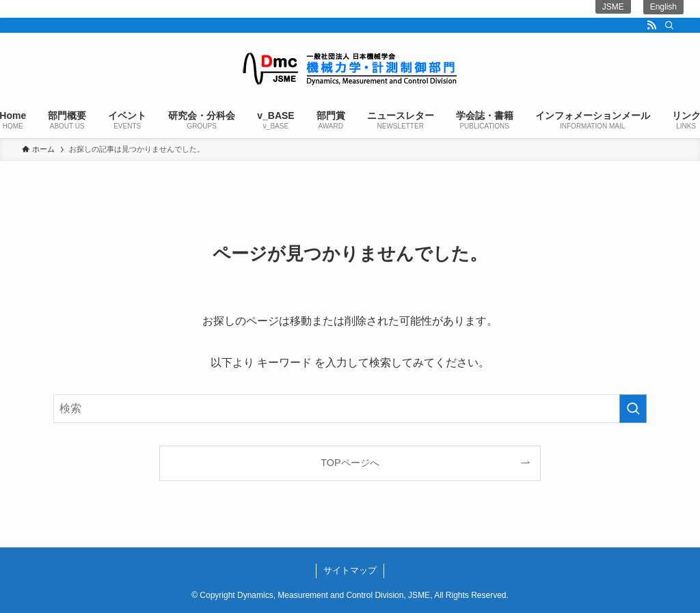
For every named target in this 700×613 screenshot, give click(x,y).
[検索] (669, 25)
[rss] (651, 25)
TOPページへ (350, 463)
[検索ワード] (350, 409)
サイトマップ (350, 570)
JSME (613, 7)
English (663, 7)
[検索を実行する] (633, 409)
